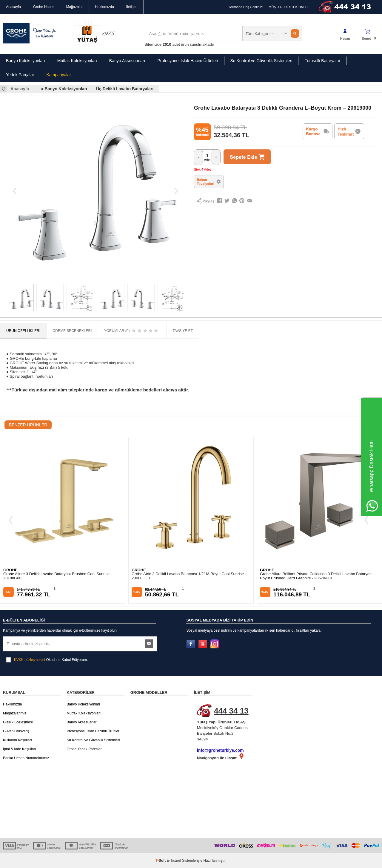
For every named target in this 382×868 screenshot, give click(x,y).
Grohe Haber (43, 7)
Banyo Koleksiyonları (26, 61)
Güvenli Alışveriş (16, 731)
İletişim (132, 7)
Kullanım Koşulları (17, 740)
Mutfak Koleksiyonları (77, 61)
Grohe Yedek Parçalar (84, 749)
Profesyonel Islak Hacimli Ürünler (93, 731)
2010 (167, 44)
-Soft (161, 861)
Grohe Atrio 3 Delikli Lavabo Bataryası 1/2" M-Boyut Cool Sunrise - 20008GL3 (189, 576)
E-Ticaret (174, 861)
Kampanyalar (59, 75)
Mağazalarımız (15, 713)
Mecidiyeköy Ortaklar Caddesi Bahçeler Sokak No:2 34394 (226, 723)
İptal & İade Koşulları (20, 749)
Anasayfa (13, 7)
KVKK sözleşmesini (30, 660)
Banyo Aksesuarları (127, 61)
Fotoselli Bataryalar (322, 61)
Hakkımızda (104, 7)
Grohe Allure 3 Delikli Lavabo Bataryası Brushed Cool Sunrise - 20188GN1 (58, 576)
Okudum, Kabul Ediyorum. (47, 660)
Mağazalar (74, 7)
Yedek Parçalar (20, 75)
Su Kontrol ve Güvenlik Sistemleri (261, 61)
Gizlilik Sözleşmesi (18, 722)
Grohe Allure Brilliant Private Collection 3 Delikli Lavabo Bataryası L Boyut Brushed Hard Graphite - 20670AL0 (318, 576)
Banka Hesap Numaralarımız (26, 758)
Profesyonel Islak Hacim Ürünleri (188, 61)
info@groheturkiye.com (220, 750)
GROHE (10, 570)
